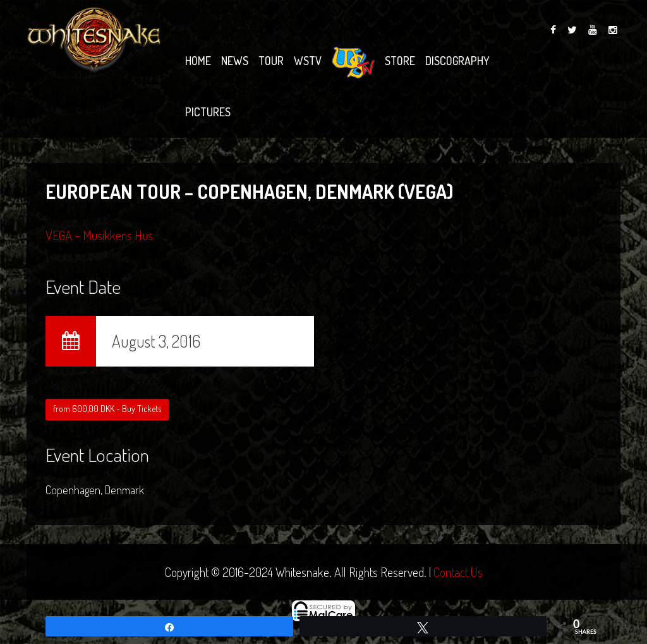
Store (400, 61)
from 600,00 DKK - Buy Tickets (107, 409)
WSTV (308, 61)
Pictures (208, 112)
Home (198, 61)
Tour (271, 61)
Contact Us (458, 572)
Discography (457, 61)
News (235, 61)
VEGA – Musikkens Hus (99, 235)
